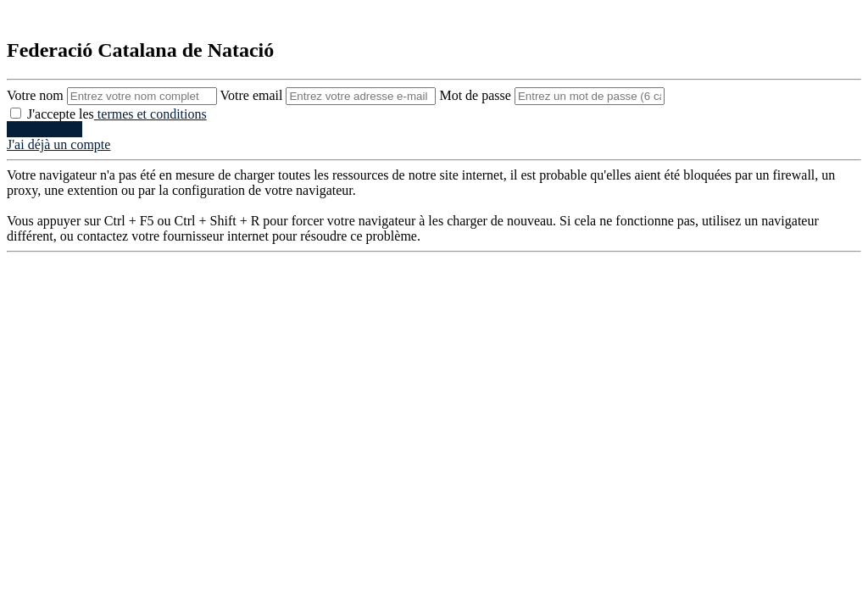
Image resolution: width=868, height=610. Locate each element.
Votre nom (114, 95)
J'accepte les (108, 114)
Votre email (330, 95)
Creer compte (45, 129)
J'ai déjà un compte (58, 144)
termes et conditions (150, 114)
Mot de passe (551, 95)
